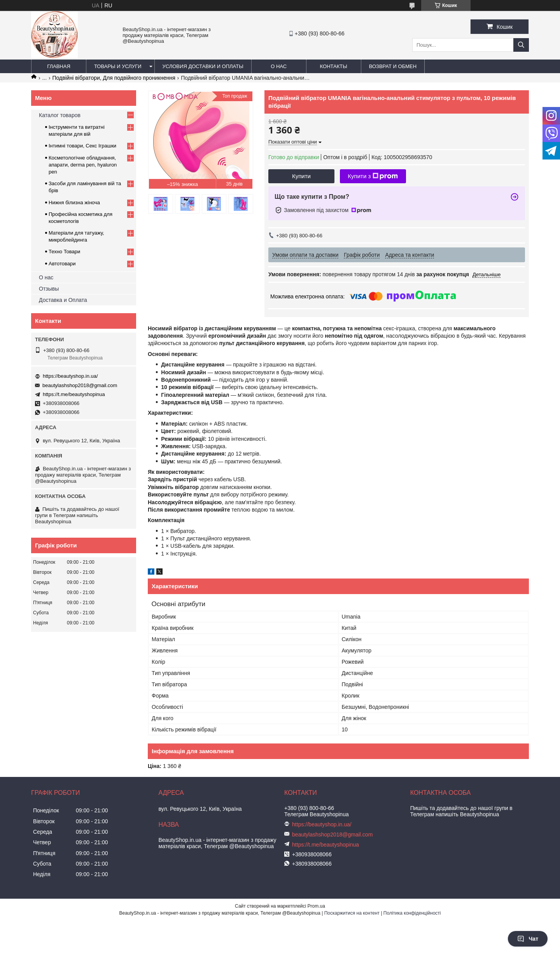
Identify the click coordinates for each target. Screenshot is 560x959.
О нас (279, 66)
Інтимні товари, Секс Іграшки (82, 146)
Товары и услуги (118, 66)
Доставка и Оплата (63, 300)
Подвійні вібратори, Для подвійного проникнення (114, 78)
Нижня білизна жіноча (74, 202)
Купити (301, 176)
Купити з (373, 176)
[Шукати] (521, 45)
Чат (528, 939)
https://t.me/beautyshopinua (74, 394)
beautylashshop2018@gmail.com (80, 385)
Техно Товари (64, 252)
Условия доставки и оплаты (203, 66)
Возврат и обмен (393, 66)
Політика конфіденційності (412, 913)
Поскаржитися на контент (352, 913)
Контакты (334, 66)
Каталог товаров (60, 115)
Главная (59, 66)
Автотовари (62, 264)
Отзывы (49, 289)
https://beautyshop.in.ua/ (70, 376)
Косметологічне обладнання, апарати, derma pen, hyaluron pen (83, 165)
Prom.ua (316, 906)
